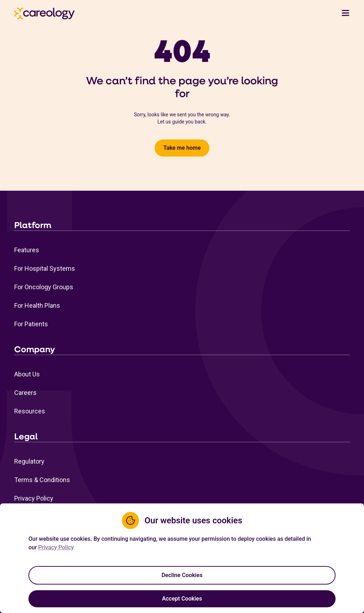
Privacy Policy (34, 498)
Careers (25, 393)
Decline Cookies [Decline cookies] (182, 575)
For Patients (31, 324)
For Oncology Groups (44, 287)
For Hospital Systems (45, 268)
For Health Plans (37, 305)
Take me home (182, 148)
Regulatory (29, 461)
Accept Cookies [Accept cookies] (182, 599)
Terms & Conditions (42, 480)
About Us (27, 374)
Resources (30, 411)
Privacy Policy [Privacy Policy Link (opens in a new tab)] (56, 547)
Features (27, 250)
